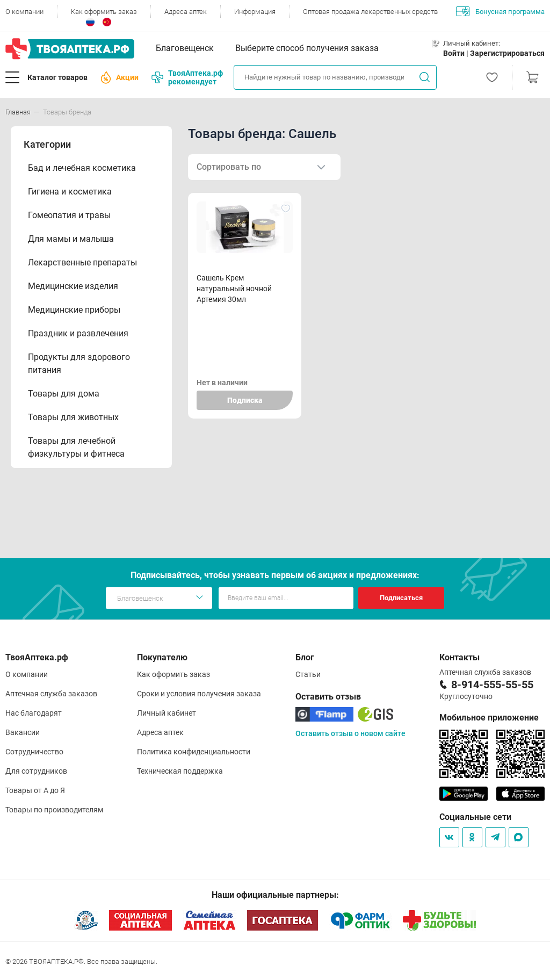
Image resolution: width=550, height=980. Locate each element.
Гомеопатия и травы (69, 215)
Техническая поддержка (180, 771)
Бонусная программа (500, 11)
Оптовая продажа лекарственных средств (370, 12)
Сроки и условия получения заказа (199, 694)
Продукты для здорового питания (79, 363)
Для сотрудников (36, 771)
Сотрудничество (34, 752)
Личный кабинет (167, 713)
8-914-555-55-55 (492, 684)
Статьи (308, 674)
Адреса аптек (186, 12)
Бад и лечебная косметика (82, 168)
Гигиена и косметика (70, 192)
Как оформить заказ (104, 12)
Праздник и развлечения (78, 333)
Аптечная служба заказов (51, 694)
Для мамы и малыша (71, 239)
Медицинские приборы (74, 310)
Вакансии (23, 732)
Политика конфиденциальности (194, 752)
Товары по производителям (54, 810)
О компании (24, 12)
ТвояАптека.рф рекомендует (187, 77)
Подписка (245, 400)
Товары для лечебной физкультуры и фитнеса (76, 447)
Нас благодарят (34, 713)
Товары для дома (64, 394)
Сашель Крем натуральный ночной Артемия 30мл (234, 289)
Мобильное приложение (489, 718)
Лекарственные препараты (82, 262)
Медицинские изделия (73, 286)
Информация (255, 12)
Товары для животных (73, 417)
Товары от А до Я (35, 790)
